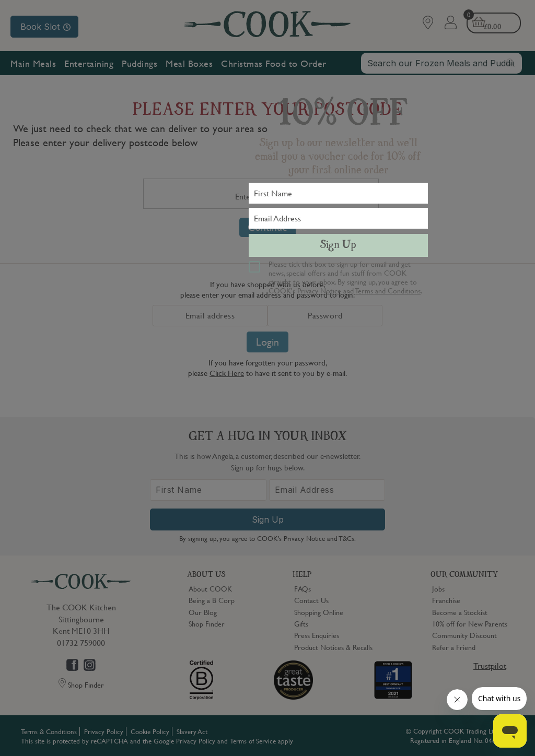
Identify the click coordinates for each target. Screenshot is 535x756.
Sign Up (338, 245)
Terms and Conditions (388, 290)
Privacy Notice (319, 290)
